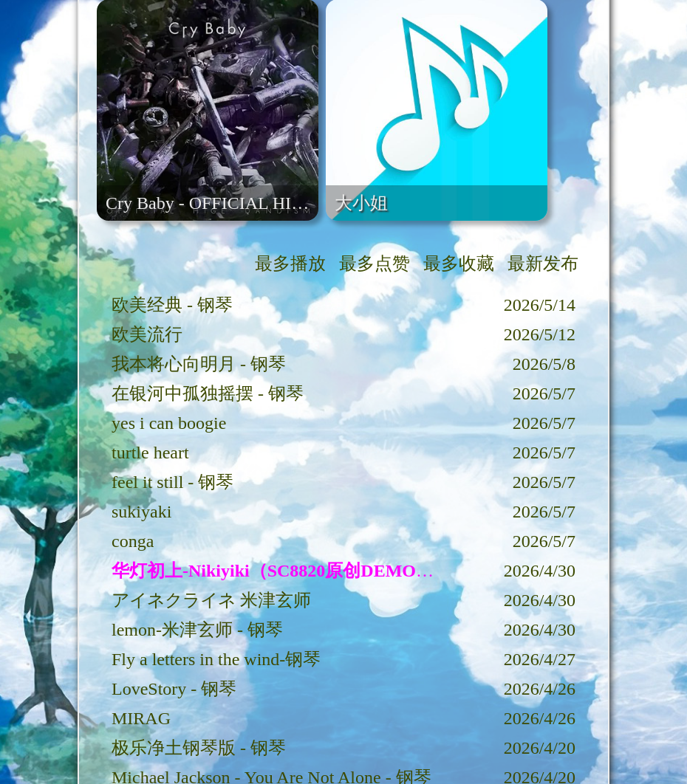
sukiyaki (141, 512)
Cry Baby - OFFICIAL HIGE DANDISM (254, 203)
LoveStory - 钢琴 (174, 689)
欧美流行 (147, 334)
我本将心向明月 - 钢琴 (199, 364)
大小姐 (361, 203)
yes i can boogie (169, 423)
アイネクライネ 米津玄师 (211, 600)
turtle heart (150, 453)
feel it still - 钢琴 (172, 482)
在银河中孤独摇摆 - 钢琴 (208, 393)
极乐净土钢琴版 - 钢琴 (199, 748)
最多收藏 (459, 264)
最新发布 (543, 264)
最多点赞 (375, 264)
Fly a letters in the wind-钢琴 (216, 659)
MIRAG (141, 718)
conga (133, 541)
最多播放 (290, 264)
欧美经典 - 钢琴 (172, 305)
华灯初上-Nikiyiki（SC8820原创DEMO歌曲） (290, 571)
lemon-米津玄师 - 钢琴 (197, 630)
